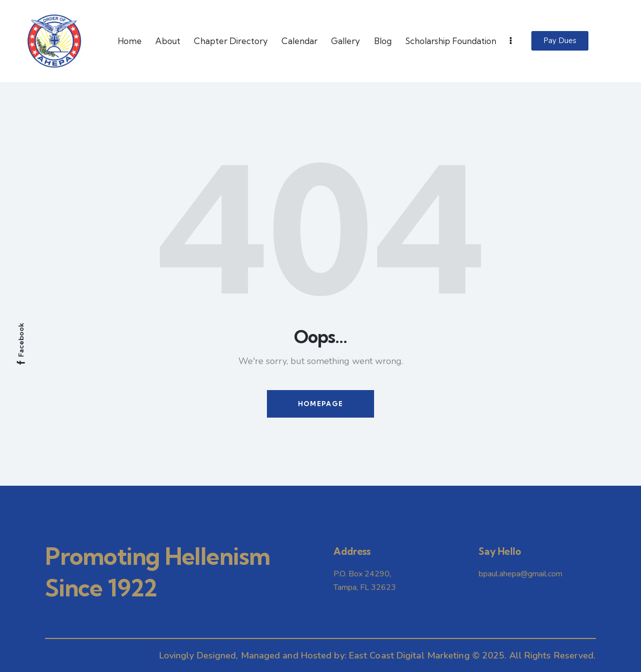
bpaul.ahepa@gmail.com (521, 574)
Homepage (320, 404)
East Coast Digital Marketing (409, 655)
